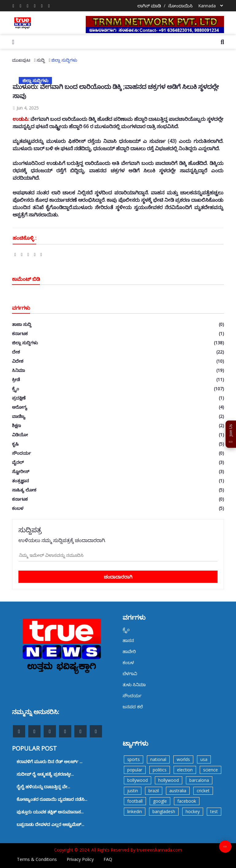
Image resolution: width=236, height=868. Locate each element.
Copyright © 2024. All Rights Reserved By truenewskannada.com (118, 850)
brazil (154, 791)
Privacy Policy (80, 859)
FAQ (108, 859)
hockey (193, 811)
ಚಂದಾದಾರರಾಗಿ (118, 577)
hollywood (169, 780)
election (185, 770)
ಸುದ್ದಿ (41, 60)
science (210, 770)
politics (160, 770)
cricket (203, 791)
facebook (187, 801)
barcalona (199, 780)
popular (135, 770)
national (158, 759)
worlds (183, 759)
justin (133, 791)
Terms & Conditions (37, 859)
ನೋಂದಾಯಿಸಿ (180, 6)
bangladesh (164, 811)
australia (178, 791)
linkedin (135, 811)
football (135, 801)
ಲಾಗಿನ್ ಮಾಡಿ (149, 6)
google (160, 801)
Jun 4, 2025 (26, 108)
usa (204, 759)
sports (134, 759)
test (214, 811)
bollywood (138, 780)
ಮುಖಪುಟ (21, 60)
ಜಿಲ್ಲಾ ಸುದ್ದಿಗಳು (64, 60)
